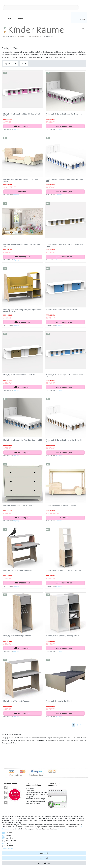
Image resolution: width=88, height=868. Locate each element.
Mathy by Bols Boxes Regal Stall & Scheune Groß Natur (65, 245)
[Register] (19, 17)
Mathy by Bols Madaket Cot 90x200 (59, 701)
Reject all (44, 858)
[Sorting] (10, 64)
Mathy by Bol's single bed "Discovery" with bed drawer (20, 180)
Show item (29, 191)
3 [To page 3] (81, 725)
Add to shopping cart (27, 126)
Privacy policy (63, 829)
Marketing (9, 838)
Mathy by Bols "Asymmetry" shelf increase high (63, 571)
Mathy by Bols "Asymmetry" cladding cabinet (63, 636)
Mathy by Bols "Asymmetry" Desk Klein (18, 571)
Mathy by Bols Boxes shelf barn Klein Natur (19, 375)
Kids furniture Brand (35, 36)
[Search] (83, 8)
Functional (10, 846)
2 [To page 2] (77, 725)
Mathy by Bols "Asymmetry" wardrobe (17, 636)
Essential (9, 833)
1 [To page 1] (73, 725)
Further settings (7, 848)
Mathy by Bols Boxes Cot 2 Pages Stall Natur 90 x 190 (65, 441)
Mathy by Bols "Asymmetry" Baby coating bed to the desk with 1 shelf (22, 311)
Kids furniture (21, 36)
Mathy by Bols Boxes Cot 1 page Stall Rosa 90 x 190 (64, 115)
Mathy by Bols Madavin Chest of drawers (18, 505)
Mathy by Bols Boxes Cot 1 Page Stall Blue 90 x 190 (23, 440)
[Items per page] (24, 64)
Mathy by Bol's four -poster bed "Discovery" (62, 505)
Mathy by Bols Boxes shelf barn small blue (62, 310)
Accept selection (44, 863)
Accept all (44, 853)
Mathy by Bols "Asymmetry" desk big (17, 701)
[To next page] (84, 725)
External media (11, 841)
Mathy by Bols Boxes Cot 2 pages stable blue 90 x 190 (65, 180)
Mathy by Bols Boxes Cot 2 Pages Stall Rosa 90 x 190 (22, 245)
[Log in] (7, 17)
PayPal (8, 843)
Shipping (16, 129)
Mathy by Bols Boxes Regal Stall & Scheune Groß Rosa (22, 115)
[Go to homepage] (8, 36)
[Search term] (41, 8)
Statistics (9, 835)
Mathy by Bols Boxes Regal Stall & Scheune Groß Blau (65, 376)
